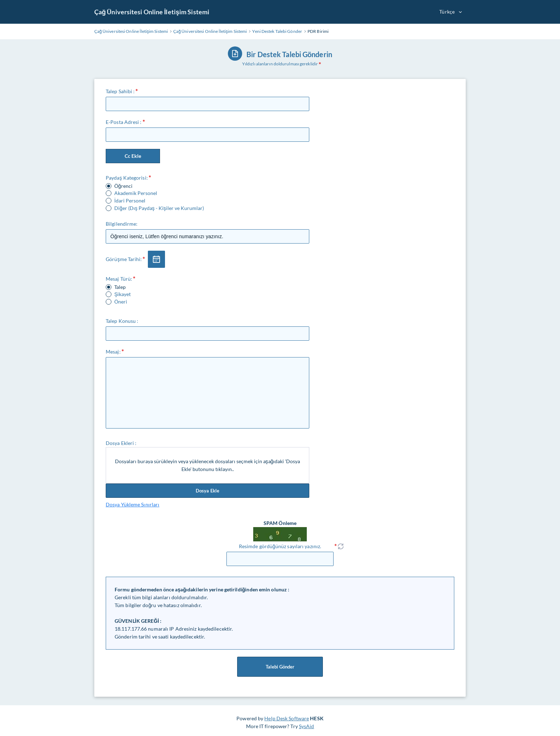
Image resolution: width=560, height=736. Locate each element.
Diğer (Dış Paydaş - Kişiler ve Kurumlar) (159, 208)
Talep (120, 287)
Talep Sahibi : (120, 91)
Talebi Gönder (280, 667)
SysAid (307, 726)
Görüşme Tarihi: (124, 259)
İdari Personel (130, 201)
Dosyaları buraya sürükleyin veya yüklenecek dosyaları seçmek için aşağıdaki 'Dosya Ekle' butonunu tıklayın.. (208, 465)
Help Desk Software (287, 718)
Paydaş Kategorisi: (127, 178)
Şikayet (122, 294)
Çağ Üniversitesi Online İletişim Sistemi (152, 12)
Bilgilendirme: (122, 224)
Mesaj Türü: (119, 279)
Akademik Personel (136, 193)
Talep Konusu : (122, 321)
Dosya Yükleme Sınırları (132, 504)
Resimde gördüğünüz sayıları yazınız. (280, 546)
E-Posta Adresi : (124, 122)
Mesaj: (113, 352)
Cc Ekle (133, 156)
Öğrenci (123, 186)
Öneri (121, 302)
